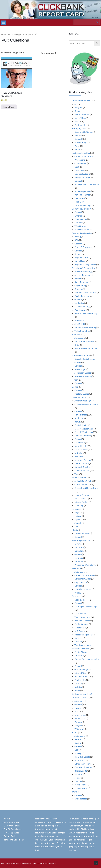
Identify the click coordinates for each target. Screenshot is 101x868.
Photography (80, 125)
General (78, 139)
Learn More (9, 107)
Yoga (77, 474)
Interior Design (81, 502)
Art (76, 104)
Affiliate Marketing (83, 271)
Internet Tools (81, 673)
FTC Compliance (11, 833)
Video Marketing (82, 331)
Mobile (75, 530)
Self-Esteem (80, 631)
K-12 (77, 345)
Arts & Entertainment (82, 100)
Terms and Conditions (14, 840)
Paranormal (80, 718)
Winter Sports (81, 788)
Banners (78, 279)
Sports (75, 732)
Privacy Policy (10, 836)
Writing (78, 593)
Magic (77, 711)
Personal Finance (82, 195)
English (78, 512)
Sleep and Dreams (83, 460)
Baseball (78, 739)
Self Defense (80, 628)
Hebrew (78, 516)
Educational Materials (84, 341)
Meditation (80, 443)
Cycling (78, 743)
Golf (76, 750)
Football (78, 135)
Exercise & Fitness (83, 436)
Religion (78, 725)
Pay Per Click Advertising (86, 313)
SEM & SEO (80, 324)
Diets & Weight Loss (84, 432)
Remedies (79, 457)
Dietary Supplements (84, 429)
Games (75, 387)
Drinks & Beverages (83, 247)
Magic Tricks (80, 118)
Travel (75, 792)
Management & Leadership (87, 184)
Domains (79, 289)
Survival (78, 641)
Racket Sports (81, 771)
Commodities (81, 163)
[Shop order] (53, 53)
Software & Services (81, 648)
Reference (76, 568)
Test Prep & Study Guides (86, 348)
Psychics (78, 722)
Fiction (75, 380)
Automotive (80, 572)
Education (76, 334)
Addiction (79, 418)
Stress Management (83, 635)
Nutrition (79, 453)
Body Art (79, 107)
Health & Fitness (79, 415)
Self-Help (76, 596)
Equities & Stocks (82, 174)
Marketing (79, 303)
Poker (77, 146)
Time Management (83, 645)
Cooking (78, 244)
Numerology (80, 715)
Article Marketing (82, 275)
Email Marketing (82, 296)
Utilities (78, 687)
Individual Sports (82, 757)
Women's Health (82, 470)
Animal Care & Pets (83, 481)
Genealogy (79, 551)
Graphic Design (81, 669)
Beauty (78, 422)
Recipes (78, 254)
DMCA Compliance (13, 829)
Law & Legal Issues (83, 589)
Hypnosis (79, 708)
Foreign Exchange (82, 177)
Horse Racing (80, 142)
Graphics (79, 216)
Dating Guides (81, 600)
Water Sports (80, 785)
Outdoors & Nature (83, 767)
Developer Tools (82, 533)
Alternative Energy (83, 401)
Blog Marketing (81, 282)
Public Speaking (82, 624)
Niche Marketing (82, 306)
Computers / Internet (81, 209)
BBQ (77, 240)
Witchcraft (79, 729)
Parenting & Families (81, 540)
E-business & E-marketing (83, 268)
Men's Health (80, 446)
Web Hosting (80, 226)
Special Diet (80, 261)
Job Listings (80, 369)
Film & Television (82, 114)
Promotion (79, 320)
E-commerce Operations (85, 292)
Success (78, 638)
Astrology (79, 701)
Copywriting (80, 286)
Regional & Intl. (81, 257)
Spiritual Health (82, 463)
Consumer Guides (83, 579)
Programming (81, 219)
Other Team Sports (83, 764)
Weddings (79, 505)
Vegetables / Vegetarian (85, 264)
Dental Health (81, 425)
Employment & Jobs (81, 355)
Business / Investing (81, 153)
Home (4, 34)
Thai (76, 526)
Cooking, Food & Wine (82, 233)
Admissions (80, 338)
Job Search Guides (83, 373)
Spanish (78, 523)
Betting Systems (79, 128)
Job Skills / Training (83, 376)
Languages (77, 509)
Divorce (78, 544)
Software (79, 223)
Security (78, 683)
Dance (77, 111)
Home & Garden (79, 477)
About (7, 819)
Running (78, 774)
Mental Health (81, 450)
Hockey (78, 753)
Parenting (79, 561)
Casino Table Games (84, 132)
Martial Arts (80, 760)
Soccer (77, 149)
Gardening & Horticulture (86, 488)
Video (77, 690)
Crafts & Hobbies (82, 484)
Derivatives (80, 170)
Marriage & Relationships (86, 607)
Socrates (52, 863)
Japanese (79, 519)
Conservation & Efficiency (86, 404)
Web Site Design (82, 230)
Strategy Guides (82, 394)
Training (78, 781)
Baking (78, 237)
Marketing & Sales (83, 191)
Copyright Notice (12, 826)
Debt (77, 167)
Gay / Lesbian (81, 582)
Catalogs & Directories (85, 575)
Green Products (79, 397)
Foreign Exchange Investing (87, 659)
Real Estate (79, 198)
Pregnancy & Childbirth (85, 565)
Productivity (80, 680)
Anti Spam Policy (12, 822)
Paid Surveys (80, 310)
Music (77, 121)
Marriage (79, 558)
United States (81, 799)
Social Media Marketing (85, 327)
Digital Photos (81, 652)
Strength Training (82, 467)
